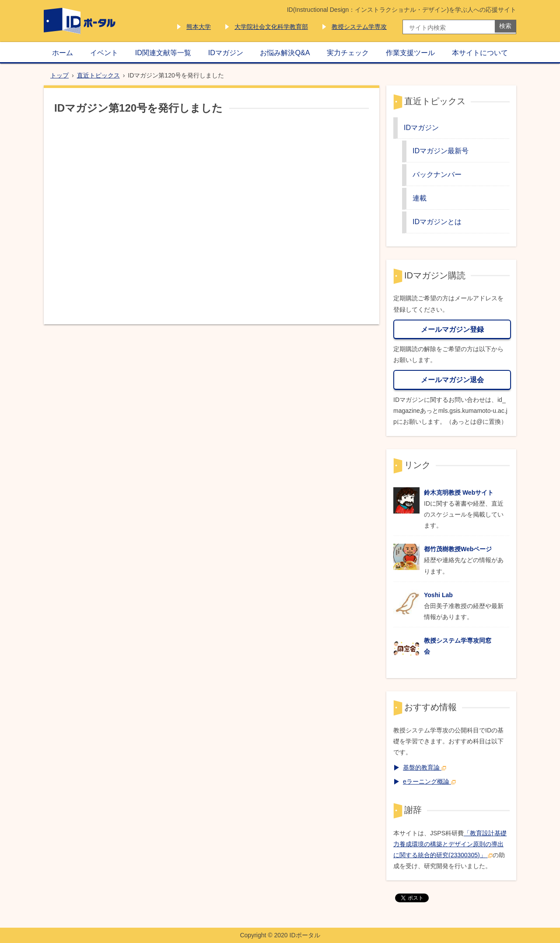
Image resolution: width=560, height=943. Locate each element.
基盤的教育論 (425, 767)
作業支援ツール (410, 53)
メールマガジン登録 (452, 329)
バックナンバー (437, 174)
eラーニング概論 (429, 781)
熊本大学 (199, 27)
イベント (104, 53)
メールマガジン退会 (452, 380)
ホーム (63, 53)
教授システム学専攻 (359, 27)
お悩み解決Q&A (285, 53)
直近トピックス (98, 75)
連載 (420, 198)
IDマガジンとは (437, 222)
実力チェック (348, 53)
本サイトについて (480, 53)
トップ (59, 75)
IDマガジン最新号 (441, 151)
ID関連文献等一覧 (163, 53)
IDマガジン (226, 53)
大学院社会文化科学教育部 (271, 27)
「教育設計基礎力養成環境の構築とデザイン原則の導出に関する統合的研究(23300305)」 (450, 844)
